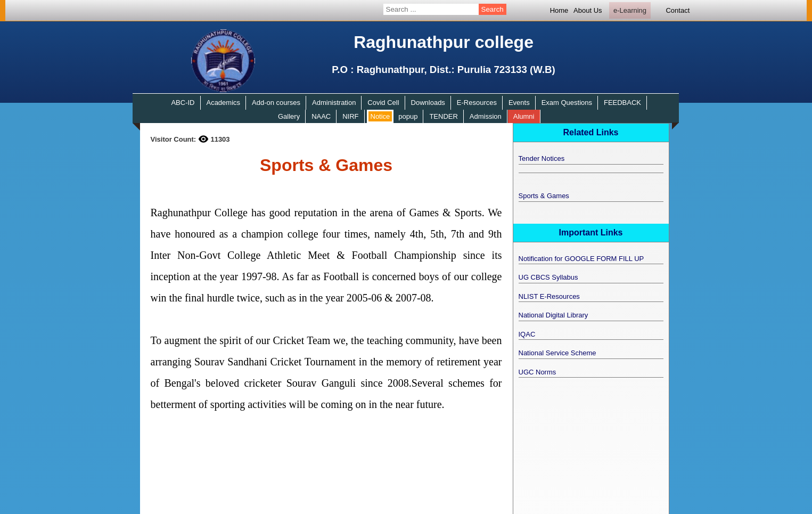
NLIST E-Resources (549, 296)
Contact (678, 10)
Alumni (524, 116)
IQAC (527, 334)
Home (559, 10)
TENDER (443, 116)
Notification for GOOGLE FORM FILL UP (581, 259)
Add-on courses (276, 103)
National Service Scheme (557, 353)
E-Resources (477, 103)
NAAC (321, 116)
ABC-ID (183, 103)
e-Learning (630, 10)
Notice (380, 116)
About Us (588, 10)
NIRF (350, 116)
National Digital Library (553, 315)
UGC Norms (538, 372)
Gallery (289, 116)
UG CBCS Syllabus (548, 277)
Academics (223, 103)
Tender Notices (542, 158)
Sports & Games (544, 196)
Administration (334, 103)
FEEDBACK (622, 103)
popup (408, 116)
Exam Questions (567, 103)
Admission (486, 116)
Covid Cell (383, 103)
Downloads (428, 103)
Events (519, 103)
